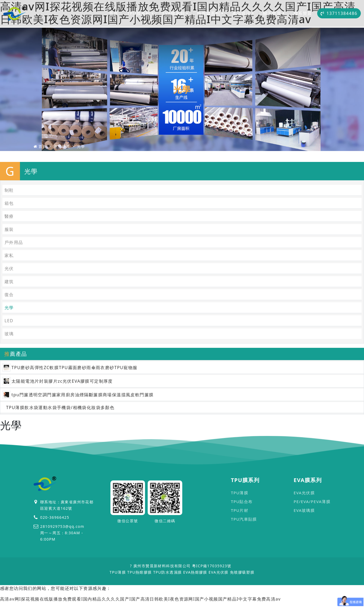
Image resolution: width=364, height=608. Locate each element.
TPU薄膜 (240, 493)
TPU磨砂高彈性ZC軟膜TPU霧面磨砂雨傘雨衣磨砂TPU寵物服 (74, 368)
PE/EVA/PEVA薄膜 (312, 501)
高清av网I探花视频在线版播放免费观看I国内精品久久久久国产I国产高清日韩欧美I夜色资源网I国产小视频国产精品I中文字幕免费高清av (140, 599)
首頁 (114, 13)
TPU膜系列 (139, 13)
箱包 (9, 203)
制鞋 (9, 190)
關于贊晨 (272, 13)
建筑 (9, 281)
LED (9, 321)
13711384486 (339, 13)
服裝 (9, 229)
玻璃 (9, 334)
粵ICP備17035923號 (212, 566)
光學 (81, 146)
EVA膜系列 (173, 13)
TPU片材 (240, 510)
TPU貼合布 (242, 501)
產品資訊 (242, 13)
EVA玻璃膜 (304, 510)
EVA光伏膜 (304, 493)
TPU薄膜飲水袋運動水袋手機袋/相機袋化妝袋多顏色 (60, 407)
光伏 (9, 268)
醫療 (9, 216)
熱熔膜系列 (208, 13)
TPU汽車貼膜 (244, 519)
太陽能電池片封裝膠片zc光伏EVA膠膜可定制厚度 (62, 381)
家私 (9, 255)
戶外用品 (14, 242)
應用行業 (62, 146)
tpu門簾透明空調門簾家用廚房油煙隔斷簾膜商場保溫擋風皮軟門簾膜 (82, 395)
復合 (9, 295)
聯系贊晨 (303, 13)
